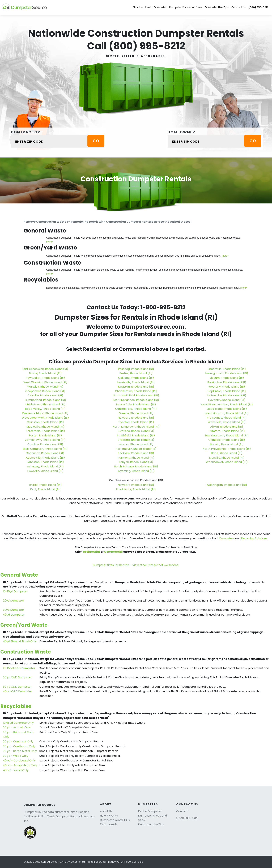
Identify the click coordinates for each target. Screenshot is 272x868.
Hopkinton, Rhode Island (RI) (227, 391)
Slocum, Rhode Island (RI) (227, 378)
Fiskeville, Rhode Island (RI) (45, 471)
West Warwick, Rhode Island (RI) (45, 382)
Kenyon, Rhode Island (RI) (136, 462)
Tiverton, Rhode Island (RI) (136, 422)
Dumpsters (227, 538)
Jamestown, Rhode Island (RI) (45, 440)
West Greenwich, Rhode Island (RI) (45, 418)
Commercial (113, 552)
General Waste (19, 575)
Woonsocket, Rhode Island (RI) (227, 462)
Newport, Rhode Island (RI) (136, 418)
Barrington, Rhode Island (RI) (227, 382)
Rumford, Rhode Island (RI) (227, 431)
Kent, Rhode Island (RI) (45, 489)
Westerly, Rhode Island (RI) (227, 387)
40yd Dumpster (14, 615)
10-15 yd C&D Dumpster (19, 668)
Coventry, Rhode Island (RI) (227, 400)
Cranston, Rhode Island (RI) (45, 422)
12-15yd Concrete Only (18, 723)
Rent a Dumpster (156, 7)
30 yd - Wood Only (16, 756)
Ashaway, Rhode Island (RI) (45, 466)
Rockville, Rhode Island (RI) (136, 453)
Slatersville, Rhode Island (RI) (227, 395)
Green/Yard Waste (24, 625)
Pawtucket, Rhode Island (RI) (45, 378)
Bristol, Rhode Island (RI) (45, 373)
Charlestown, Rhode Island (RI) (136, 391)
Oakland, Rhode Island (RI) (136, 378)
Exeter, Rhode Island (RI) (136, 373)
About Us (106, 811)
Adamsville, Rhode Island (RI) (45, 458)
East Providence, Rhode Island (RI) (136, 400)
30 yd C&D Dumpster (17, 687)
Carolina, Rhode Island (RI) (45, 444)
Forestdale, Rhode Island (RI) (45, 431)
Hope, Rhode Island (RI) (227, 453)
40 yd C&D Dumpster (18, 691)
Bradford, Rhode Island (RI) (136, 440)
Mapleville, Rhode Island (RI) (45, 427)
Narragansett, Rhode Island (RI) (227, 373)
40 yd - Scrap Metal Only (20, 765)
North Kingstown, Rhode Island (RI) (136, 427)
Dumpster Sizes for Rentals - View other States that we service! (136, 565)
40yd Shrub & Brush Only (20, 641)
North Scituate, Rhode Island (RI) (136, 466)
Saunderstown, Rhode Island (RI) (227, 435)
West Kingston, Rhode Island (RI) (227, 413)
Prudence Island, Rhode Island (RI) (45, 413)
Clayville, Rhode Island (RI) (45, 395)
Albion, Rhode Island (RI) (227, 427)
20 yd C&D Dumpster (17, 677)
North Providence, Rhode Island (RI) (227, 449)
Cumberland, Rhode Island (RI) (45, 400)
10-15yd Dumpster (15, 591)
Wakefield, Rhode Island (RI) (227, 422)
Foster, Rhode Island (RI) (45, 435)
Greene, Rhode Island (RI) (136, 413)
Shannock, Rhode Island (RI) (45, 453)
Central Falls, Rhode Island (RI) (136, 409)
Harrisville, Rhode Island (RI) (136, 382)
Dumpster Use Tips (217, 7)
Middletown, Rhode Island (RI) (45, 404)
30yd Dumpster (14, 610)
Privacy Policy (115, 862)
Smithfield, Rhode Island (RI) (136, 435)
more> (50, 242)
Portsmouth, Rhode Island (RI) (136, 449)
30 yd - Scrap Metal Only (20, 751)
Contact (182, 811)
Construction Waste (26, 652)
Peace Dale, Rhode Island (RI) (136, 404)
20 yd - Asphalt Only (17, 727)
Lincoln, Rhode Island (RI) (227, 444)
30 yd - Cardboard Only (19, 746)
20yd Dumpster (14, 601)
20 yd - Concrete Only (18, 741)
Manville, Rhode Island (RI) (227, 458)
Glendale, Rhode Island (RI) (227, 440)
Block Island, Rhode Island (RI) (227, 409)
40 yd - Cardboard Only (19, 760)
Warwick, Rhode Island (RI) (45, 387)
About (136, 7)
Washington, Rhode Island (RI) (227, 485)
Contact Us (239, 7)
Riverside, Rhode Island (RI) (136, 431)
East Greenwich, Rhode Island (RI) (45, 369)
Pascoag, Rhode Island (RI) (136, 369)
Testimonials (109, 824)
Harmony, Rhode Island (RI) (136, 458)
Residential (91, 552)
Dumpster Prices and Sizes (186, 7)
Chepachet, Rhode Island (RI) (45, 391)
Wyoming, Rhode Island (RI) (136, 471)
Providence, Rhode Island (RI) (227, 418)
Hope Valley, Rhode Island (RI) (45, 409)
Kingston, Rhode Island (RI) (136, 387)
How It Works (109, 816)
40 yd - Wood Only (16, 770)
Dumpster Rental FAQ (115, 820)
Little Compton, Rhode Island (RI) (45, 449)
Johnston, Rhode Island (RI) (45, 462)
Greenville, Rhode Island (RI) (227, 369)
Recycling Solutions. (254, 538)
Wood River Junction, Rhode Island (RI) (227, 404)
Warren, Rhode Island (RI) (136, 444)
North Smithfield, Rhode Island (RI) (136, 395)
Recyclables (16, 706)
